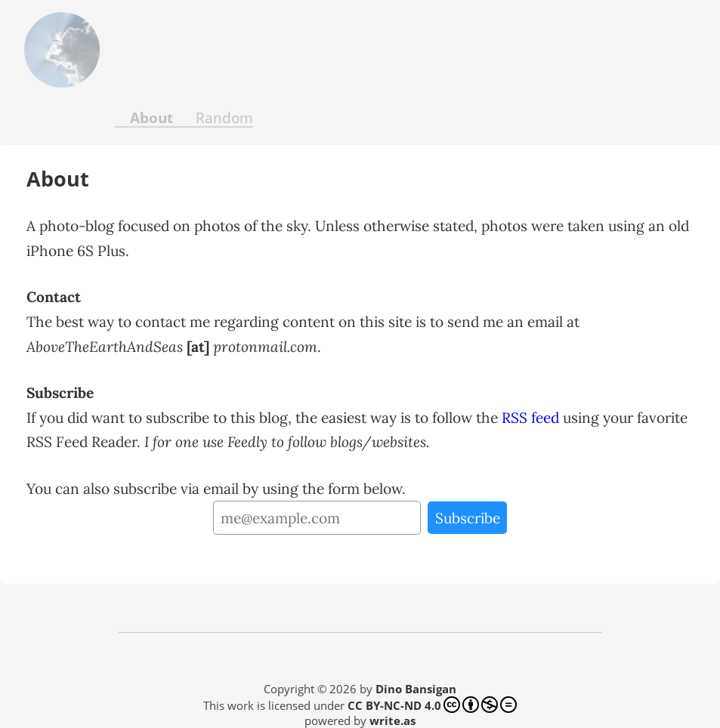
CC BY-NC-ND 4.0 (432, 705)
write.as (392, 720)
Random (224, 117)
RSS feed (530, 418)
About (151, 117)
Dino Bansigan (416, 689)
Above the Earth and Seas (53, 50)
